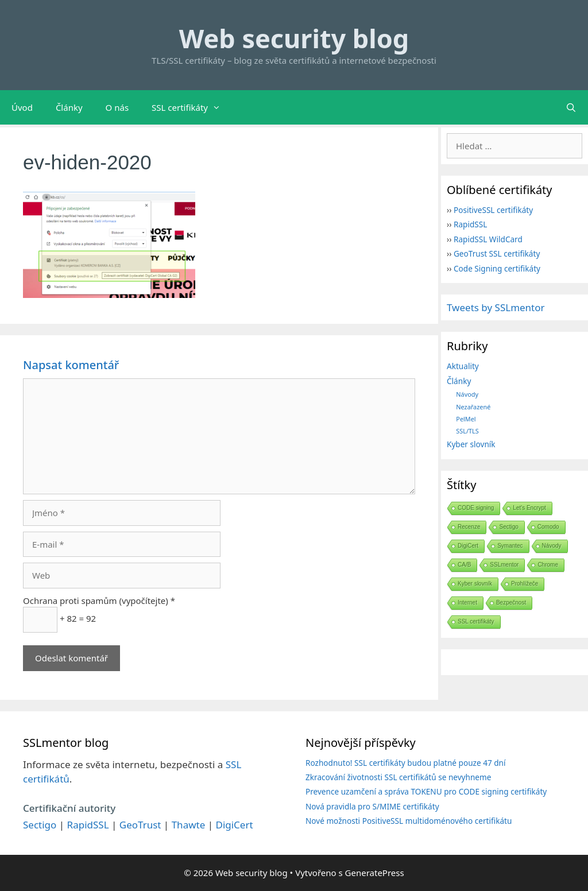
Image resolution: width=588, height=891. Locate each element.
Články (69, 107)
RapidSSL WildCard (488, 239)
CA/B (464, 565)
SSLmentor (504, 565)
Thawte (189, 825)
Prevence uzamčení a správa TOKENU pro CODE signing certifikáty (426, 791)
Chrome (548, 565)
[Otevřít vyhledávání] (571, 107)
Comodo (548, 527)
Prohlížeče (525, 584)
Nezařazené (473, 407)
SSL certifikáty (192, 107)
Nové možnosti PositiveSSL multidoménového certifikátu (409, 821)
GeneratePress (375, 873)
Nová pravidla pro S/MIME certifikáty (372, 806)
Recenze (469, 527)
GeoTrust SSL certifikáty (497, 253)
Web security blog (294, 38)
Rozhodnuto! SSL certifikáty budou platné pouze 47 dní (406, 763)
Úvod (22, 107)
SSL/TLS (467, 431)
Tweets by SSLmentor (496, 307)
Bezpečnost (511, 603)
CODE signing (476, 508)
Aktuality (463, 366)
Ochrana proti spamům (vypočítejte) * (99, 601)
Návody (467, 394)
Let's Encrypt (529, 508)
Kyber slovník (471, 444)
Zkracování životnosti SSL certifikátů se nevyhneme (398, 777)
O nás (117, 107)
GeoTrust (140, 825)
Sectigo (508, 527)
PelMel (466, 419)
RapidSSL (470, 224)
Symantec (510, 546)
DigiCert (468, 546)
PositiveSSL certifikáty (493, 210)
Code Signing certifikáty (497, 268)
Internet (467, 603)
